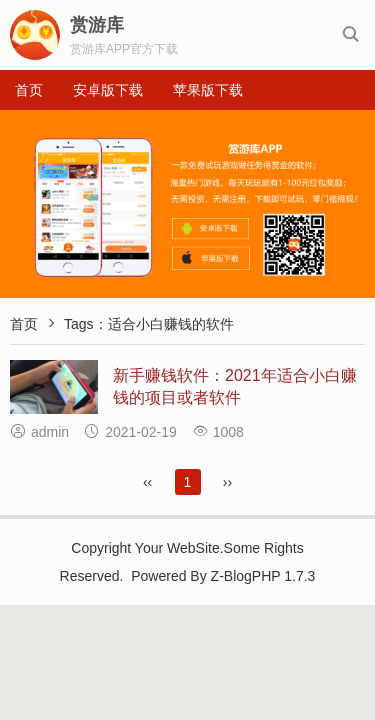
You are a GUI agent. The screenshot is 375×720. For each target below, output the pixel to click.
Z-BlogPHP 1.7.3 (263, 576)
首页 (29, 90)
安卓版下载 (108, 90)
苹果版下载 (208, 90)
